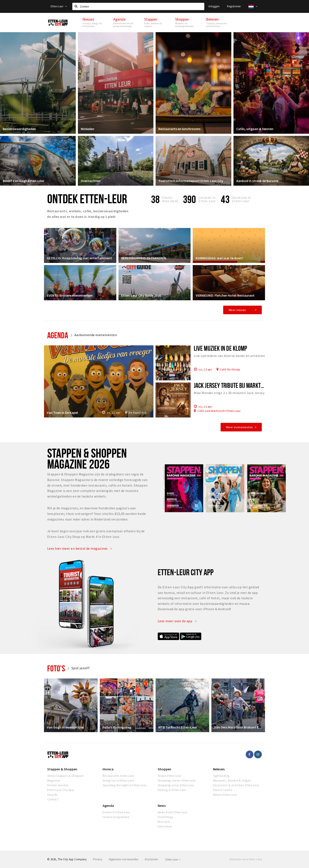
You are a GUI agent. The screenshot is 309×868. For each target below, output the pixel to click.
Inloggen (214, 6)
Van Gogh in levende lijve (66, 727)
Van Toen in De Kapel (63, 412)
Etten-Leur (59, 6)
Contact (53, 799)
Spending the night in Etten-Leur (125, 785)
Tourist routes (223, 790)
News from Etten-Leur (173, 812)
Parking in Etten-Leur (172, 790)
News (162, 806)
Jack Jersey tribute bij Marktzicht (233, 385)
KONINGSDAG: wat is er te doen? (220, 258)
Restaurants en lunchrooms (180, 128)
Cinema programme (116, 817)
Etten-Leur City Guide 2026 (142, 295)
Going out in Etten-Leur (118, 780)
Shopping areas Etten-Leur (176, 785)
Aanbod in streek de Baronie (258, 180)
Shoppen (164, 769)
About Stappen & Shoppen (65, 776)
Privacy (98, 859)
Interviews (165, 826)
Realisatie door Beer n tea (246, 859)
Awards (52, 795)
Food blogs (166, 817)
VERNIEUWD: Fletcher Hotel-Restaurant (225, 295)
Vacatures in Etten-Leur (242, 199)
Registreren (234, 6)
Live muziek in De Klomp (220, 348)
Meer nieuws (237, 310)
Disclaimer (151, 859)
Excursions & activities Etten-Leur (236, 785)
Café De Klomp (230, 369)
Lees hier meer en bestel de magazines (80, 548)
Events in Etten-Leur (116, 812)
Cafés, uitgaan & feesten (255, 128)
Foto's (56, 668)
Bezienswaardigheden (20, 128)
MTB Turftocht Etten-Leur (178, 727)
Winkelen (88, 128)
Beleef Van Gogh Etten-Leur (24, 180)
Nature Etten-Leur (225, 795)
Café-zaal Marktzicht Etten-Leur (219, 411)
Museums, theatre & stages (232, 780)
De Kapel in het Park (139, 412)
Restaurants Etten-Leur (119, 776)
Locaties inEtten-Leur (207, 199)
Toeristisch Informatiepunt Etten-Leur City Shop (193, 180)
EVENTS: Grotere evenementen (70, 295)
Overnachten (91, 180)
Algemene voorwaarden (124, 859)
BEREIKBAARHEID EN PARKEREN (144, 258)
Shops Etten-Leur (170, 776)
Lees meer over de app (177, 621)
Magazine (54, 780)
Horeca (108, 769)
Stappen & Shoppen (62, 769)
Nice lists (164, 822)
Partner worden (58, 785)
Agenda (58, 335)
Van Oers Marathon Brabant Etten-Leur (238, 727)
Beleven (219, 769)
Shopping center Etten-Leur (177, 780)
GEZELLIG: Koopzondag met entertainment (80, 258)
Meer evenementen (240, 427)
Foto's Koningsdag (117, 727)
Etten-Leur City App (61, 790)
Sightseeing (221, 776)
